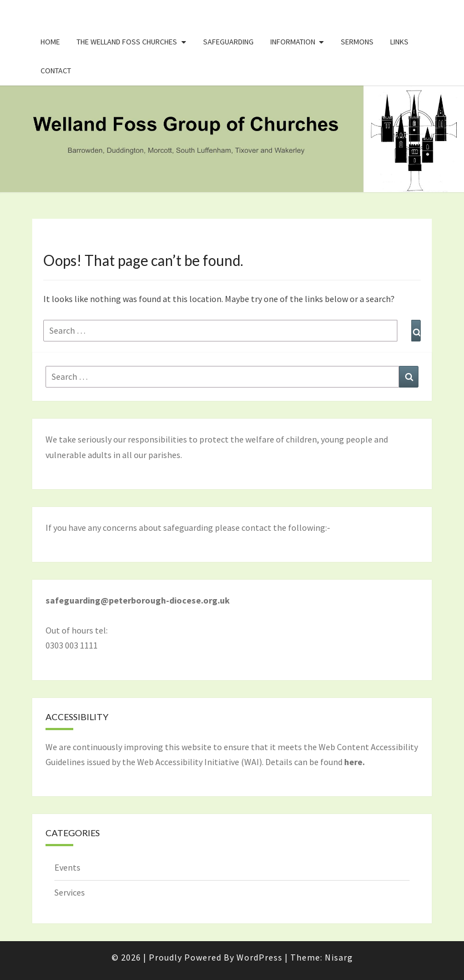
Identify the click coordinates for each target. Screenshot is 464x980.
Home (50, 42)
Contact (56, 71)
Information (293, 42)
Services (70, 892)
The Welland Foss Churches (127, 42)
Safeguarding (228, 42)
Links (399, 42)
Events (67, 867)
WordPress (259, 957)
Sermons (357, 42)
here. (354, 762)
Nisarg (339, 957)
